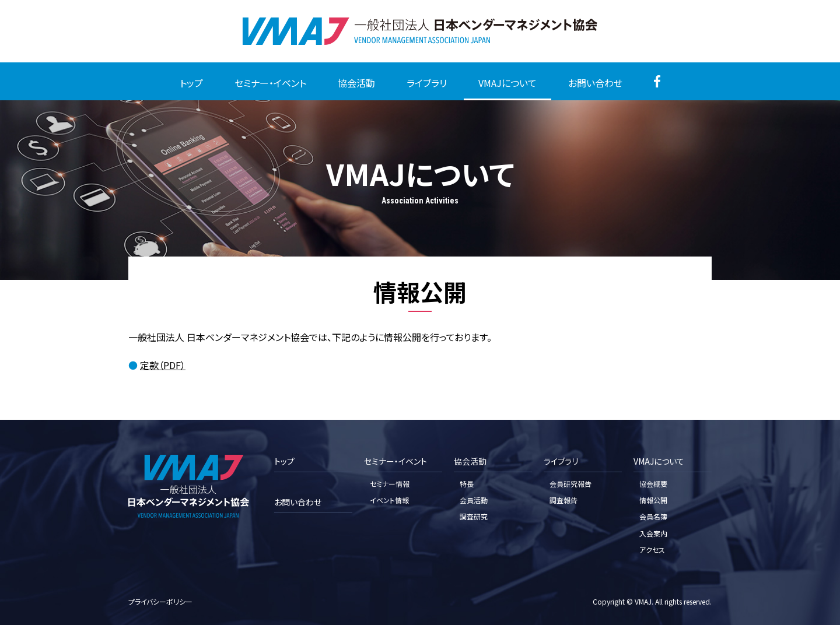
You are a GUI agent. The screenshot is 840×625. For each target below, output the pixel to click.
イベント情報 (389, 500)
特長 (467, 484)
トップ (191, 83)
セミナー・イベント (270, 83)
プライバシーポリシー (160, 601)
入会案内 (653, 533)
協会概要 (653, 484)
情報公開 (653, 500)
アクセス (652, 549)
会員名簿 (653, 516)
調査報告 (563, 500)
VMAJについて (508, 83)
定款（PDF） (163, 365)
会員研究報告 (570, 484)
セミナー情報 (390, 484)
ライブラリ (427, 83)
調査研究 (474, 516)
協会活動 (356, 83)
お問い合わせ (595, 83)
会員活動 (474, 500)
